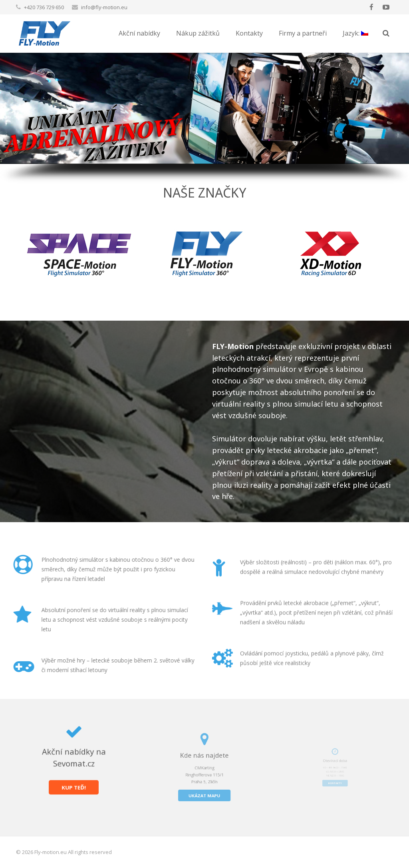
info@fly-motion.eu (104, 7)
